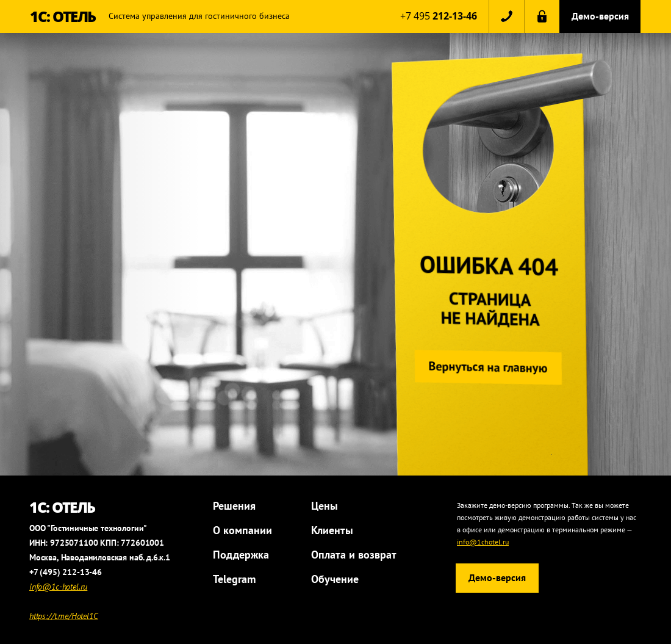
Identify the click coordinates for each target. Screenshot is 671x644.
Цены (325, 506)
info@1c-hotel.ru (58, 587)
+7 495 (439, 16)
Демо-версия (600, 16)
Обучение (335, 579)
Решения (234, 506)
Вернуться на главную (486, 367)
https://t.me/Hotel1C (64, 616)
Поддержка (241, 555)
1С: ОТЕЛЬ (63, 16)
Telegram (234, 579)
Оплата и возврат (354, 555)
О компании (242, 530)
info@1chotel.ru (483, 542)
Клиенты (332, 530)
